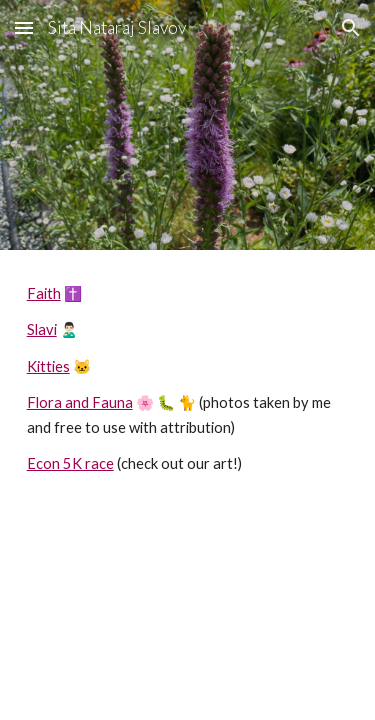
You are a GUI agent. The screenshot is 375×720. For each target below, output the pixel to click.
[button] (24, 27)
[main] (188, 379)
